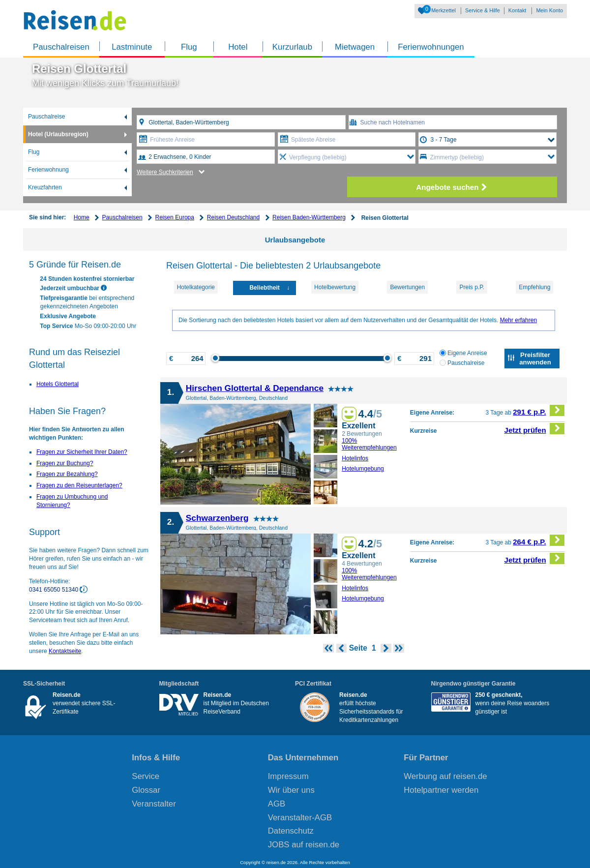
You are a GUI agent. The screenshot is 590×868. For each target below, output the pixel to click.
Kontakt (517, 10)
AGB (277, 804)
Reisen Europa (175, 217)
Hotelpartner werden (441, 790)
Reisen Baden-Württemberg (309, 217)
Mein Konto (549, 10)
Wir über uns (291, 790)
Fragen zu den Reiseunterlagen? (79, 485)
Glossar (146, 790)
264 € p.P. (539, 540)
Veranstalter (154, 804)
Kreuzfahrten (45, 187)
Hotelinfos (355, 458)
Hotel (238, 47)
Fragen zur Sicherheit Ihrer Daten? (82, 452)
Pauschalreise (46, 117)
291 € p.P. (539, 410)
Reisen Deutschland (233, 217)
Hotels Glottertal (58, 384)
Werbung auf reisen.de (445, 776)
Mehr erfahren (518, 320)
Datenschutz (291, 831)
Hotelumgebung (363, 469)
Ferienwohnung (48, 170)
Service (146, 776)
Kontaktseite (65, 651)
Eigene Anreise (463, 353)
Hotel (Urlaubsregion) (58, 134)
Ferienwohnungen (431, 47)
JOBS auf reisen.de (304, 845)
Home (82, 217)
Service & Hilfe (483, 10)
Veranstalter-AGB (300, 818)
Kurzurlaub (292, 47)
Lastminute (132, 47)
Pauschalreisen (61, 47)
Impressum (288, 776)
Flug (189, 47)
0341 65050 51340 (54, 590)
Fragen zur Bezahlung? (67, 474)
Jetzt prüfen (535, 429)
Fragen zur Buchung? (65, 463)
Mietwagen (355, 47)
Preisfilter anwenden (535, 359)
